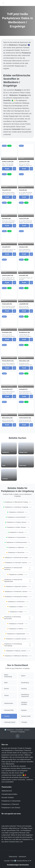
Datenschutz (13, 857)
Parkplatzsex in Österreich (10, 804)
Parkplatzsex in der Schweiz (11, 808)
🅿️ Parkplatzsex (9, 730)
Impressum (22, 857)
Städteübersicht (7, 791)
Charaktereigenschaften (9, 794)
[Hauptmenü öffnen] (3, 3)
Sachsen (27, 730)
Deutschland (19, 730)
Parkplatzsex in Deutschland (11, 801)
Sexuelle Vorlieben (8, 798)
